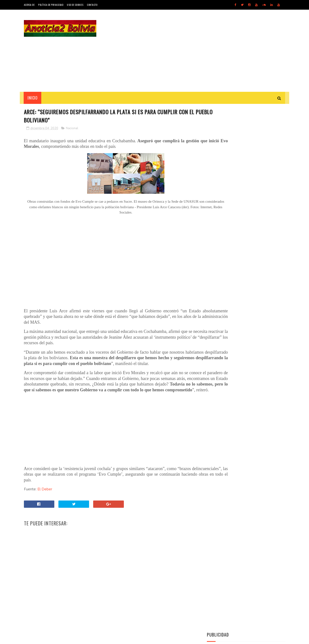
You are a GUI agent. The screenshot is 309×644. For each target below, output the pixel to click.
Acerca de (29, 5)
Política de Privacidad (51, 5)
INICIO (33, 98)
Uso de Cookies (75, 5)
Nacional (72, 129)
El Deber (45, 502)
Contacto (92, 5)
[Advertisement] (197, 51)
